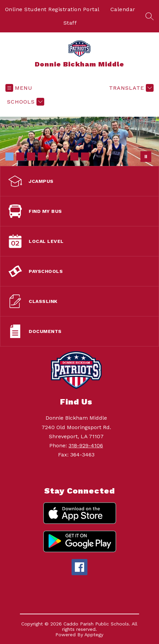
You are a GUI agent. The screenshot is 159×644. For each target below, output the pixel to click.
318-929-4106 (86, 445)
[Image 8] (85, 157)
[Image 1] (9, 157)
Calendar (123, 9)
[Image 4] (42, 157)
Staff (70, 23)
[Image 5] (53, 157)
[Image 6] (63, 157)
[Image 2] (20, 157)
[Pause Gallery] (146, 157)
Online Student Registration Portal (52, 9)
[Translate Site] (130, 88)
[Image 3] (31, 157)
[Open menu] (19, 88)
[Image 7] (74, 157)
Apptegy (94, 635)
